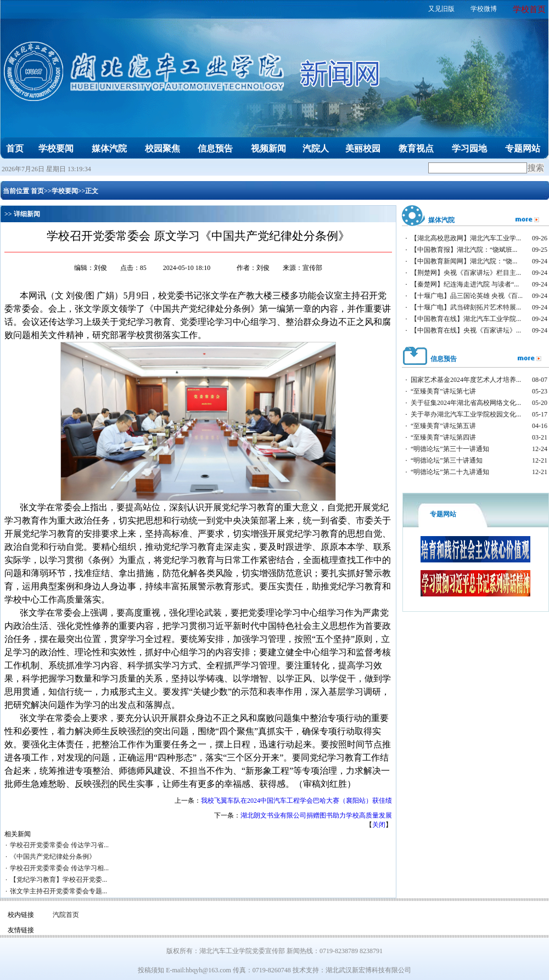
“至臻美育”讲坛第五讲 (443, 426)
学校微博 (484, 9)
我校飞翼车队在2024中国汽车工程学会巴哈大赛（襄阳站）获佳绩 (296, 801)
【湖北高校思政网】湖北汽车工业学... (466, 238)
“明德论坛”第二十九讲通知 (450, 472)
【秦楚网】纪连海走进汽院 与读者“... (465, 284)
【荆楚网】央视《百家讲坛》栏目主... (466, 273)
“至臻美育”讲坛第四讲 (443, 437)
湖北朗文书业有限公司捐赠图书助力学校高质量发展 (316, 815)
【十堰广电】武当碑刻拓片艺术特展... (466, 307)
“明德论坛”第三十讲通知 (447, 460)
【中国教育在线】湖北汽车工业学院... (466, 319)
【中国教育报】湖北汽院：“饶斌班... (464, 250)
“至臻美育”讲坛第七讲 (443, 391)
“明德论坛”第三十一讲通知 (450, 449)
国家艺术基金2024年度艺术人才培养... (466, 380)
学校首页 (529, 9)
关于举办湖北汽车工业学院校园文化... (466, 414)
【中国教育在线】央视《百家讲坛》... (466, 330)
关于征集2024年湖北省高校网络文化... (466, 403)
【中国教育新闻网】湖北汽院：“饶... (464, 261)
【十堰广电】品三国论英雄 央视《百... (467, 296)
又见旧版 (441, 9)
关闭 (379, 825)
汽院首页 (66, 915)
